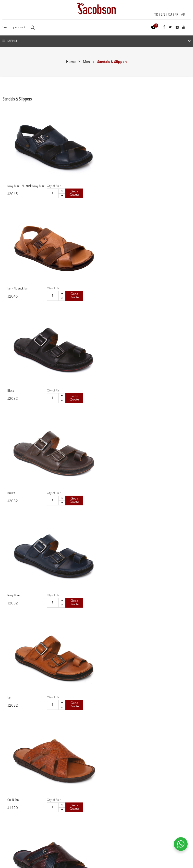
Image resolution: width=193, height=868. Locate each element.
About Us (10, 810)
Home (71, 62)
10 (151, 690)
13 (174, 690)
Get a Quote (37, 171)
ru (169, 15)
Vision (7, 819)
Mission (8, 827)
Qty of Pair (35, 154)
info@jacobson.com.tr (127, 835)
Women (105, 756)
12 (167, 690)
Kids (102, 773)
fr (176, 15)
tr (154, 15)
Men (86, 62)
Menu (10, 41)
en (161, 15)
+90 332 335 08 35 (127, 826)
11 (160, 690)
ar (183, 15)
